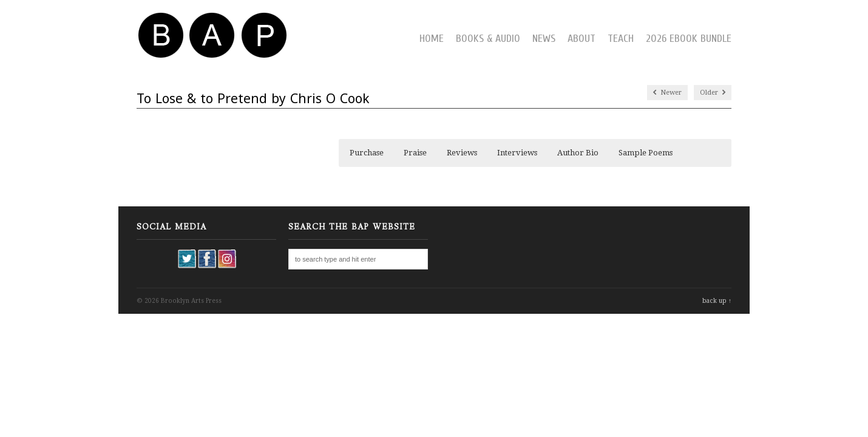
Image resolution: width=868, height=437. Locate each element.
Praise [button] (415, 153)
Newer (667, 93)
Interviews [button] (517, 153)
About (581, 39)
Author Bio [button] (578, 153)
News (544, 39)
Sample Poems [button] (646, 153)
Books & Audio (488, 39)
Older (713, 93)
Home (432, 39)
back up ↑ (717, 301)
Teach (621, 39)
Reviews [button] (462, 153)
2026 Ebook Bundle (689, 39)
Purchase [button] (367, 153)
